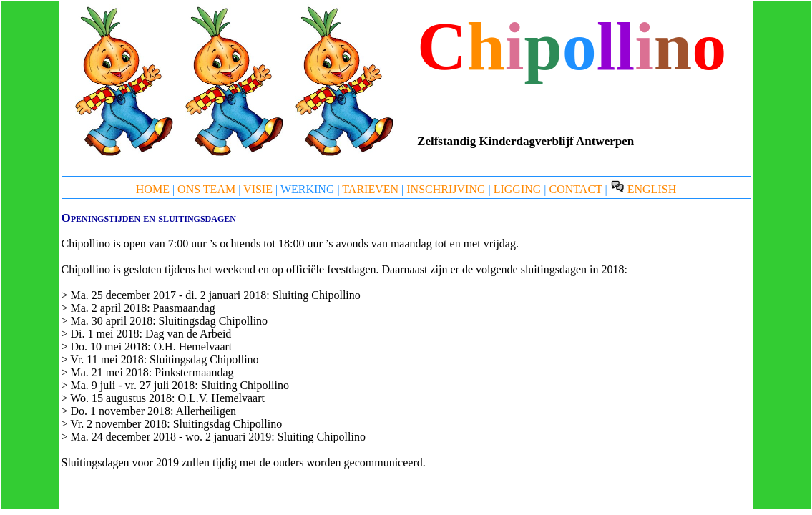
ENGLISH (643, 189)
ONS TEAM (206, 189)
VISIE (258, 189)
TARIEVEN (370, 189)
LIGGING (518, 189)
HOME (153, 189)
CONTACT (576, 189)
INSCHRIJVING (446, 189)
